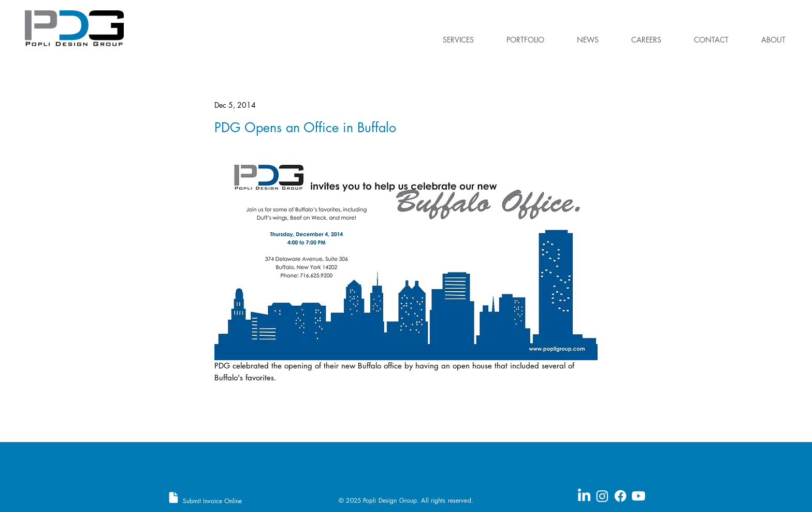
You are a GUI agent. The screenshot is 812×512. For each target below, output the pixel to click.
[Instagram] (602, 496)
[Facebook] (620, 496)
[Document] (173, 497)
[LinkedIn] (584, 496)
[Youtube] (639, 496)
